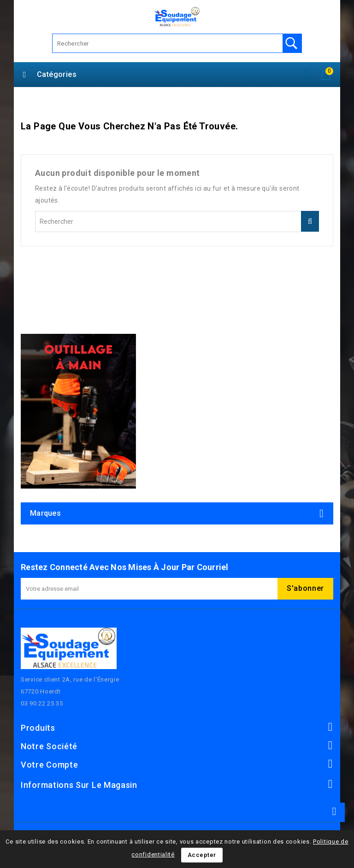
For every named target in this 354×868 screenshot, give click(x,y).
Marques (45, 513)
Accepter (202, 855)
